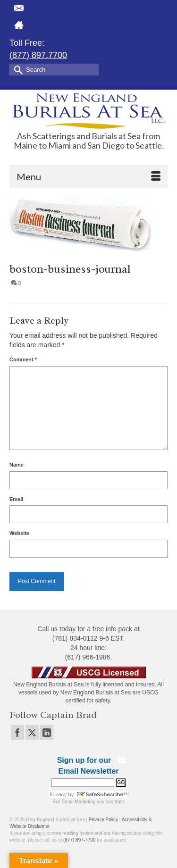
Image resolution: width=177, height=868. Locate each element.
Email (16, 499)
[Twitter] (32, 732)
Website (19, 533)
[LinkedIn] (47, 732)
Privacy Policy (103, 820)
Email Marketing (79, 802)
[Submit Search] (17, 69)
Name (17, 465)
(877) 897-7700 (79, 840)
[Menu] (88, 176)
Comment (23, 359)
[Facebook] (17, 732)
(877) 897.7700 (38, 55)
